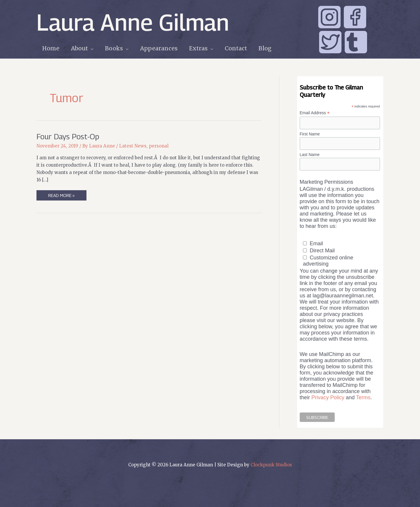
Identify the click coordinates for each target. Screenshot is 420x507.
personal (159, 146)
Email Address (315, 113)
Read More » (61, 196)
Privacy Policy (328, 397)
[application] (90, 48)
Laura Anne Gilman (133, 22)
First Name (310, 134)
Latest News (133, 146)
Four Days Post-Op (68, 136)
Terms (363, 397)
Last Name (310, 155)
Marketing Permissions (326, 182)
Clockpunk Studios (271, 465)
